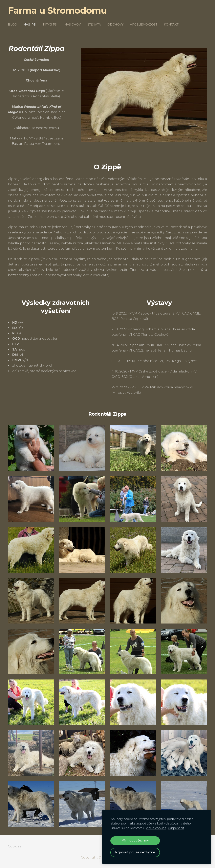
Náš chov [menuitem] (73, 24)
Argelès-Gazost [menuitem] (144, 24)
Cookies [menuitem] (14, 846)
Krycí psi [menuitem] (50, 24)
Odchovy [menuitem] (115, 24)
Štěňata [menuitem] (94, 24)
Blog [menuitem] (12, 24)
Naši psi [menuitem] (30, 24)
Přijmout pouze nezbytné (135, 852)
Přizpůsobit (176, 828)
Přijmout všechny (135, 840)
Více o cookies (156, 828)
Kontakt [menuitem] (171, 24)
